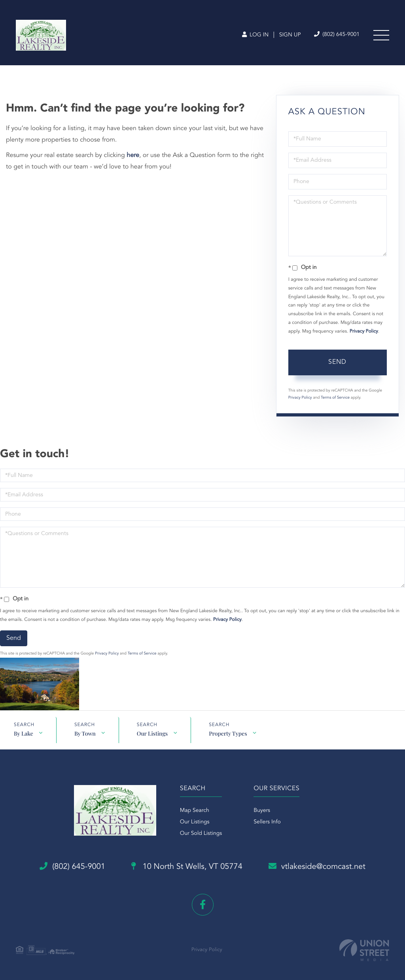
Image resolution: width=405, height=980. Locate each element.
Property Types (228, 733)
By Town (85, 733)
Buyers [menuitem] (262, 811)
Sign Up (290, 35)
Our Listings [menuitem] (195, 822)
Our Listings (152, 733)
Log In (255, 35)
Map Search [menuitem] (195, 811)
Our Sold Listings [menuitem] (201, 834)
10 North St (187, 867)
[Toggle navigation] (381, 35)
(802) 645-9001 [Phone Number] (337, 35)
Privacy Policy (364, 331)
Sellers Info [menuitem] (267, 822)
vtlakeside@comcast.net (317, 866)
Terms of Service (335, 398)
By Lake (24, 733)
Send (337, 362)
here (133, 155)
